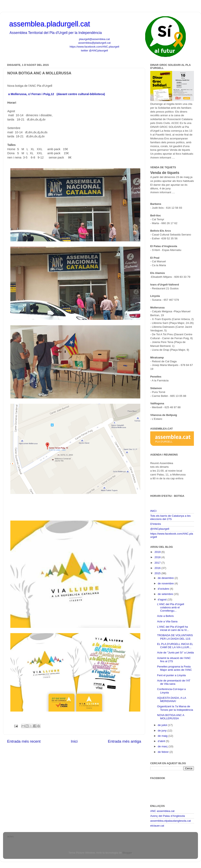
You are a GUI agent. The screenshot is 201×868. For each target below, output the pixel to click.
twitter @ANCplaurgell (95, 50)
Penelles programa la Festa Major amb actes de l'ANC (175, 668)
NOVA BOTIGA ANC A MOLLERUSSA (171, 717)
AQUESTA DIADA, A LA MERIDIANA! (172, 699)
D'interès (156, 524)
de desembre (166, 578)
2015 (158, 573)
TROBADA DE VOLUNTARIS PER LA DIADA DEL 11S (175, 637)
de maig (163, 736)
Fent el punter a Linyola (171, 675)
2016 (158, 568)
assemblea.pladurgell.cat (50, 24)
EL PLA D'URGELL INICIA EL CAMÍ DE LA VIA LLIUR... (175, 646)
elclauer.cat (157, 826)
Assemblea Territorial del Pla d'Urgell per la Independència (56, 33)
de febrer (164, 752)
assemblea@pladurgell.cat (94, 43)
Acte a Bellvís (165, 616)
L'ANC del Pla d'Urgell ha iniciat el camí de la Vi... (173, 628)
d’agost (163, 599)
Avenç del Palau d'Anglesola (167, 816)
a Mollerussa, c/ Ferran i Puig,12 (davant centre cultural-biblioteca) (57, 94)
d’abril (162, 741)
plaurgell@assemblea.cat (94, 39)
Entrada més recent (24, 741)
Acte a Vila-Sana (167, 621)
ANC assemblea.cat (162, 811)
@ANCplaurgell (160, 529)
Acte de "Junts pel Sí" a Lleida (176, 653)
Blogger (127, 853)
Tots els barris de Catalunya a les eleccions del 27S (170, 517)
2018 (158, 557)
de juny (163, 731)
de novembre (166, 583)
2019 (158, 552)
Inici (74, 741)
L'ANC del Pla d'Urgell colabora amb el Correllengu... (171, 607)
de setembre (166, 594)
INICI (153, 511)
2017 (158, 563)
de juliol (163, 725)
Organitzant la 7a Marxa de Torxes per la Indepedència (175, 708)
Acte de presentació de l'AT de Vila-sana (174, 682)
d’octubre (164, 589)
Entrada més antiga (124, 741)
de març (163, 746)
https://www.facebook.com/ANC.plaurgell (94, 47)
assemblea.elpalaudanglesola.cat (171, 821)
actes (10, 836)
